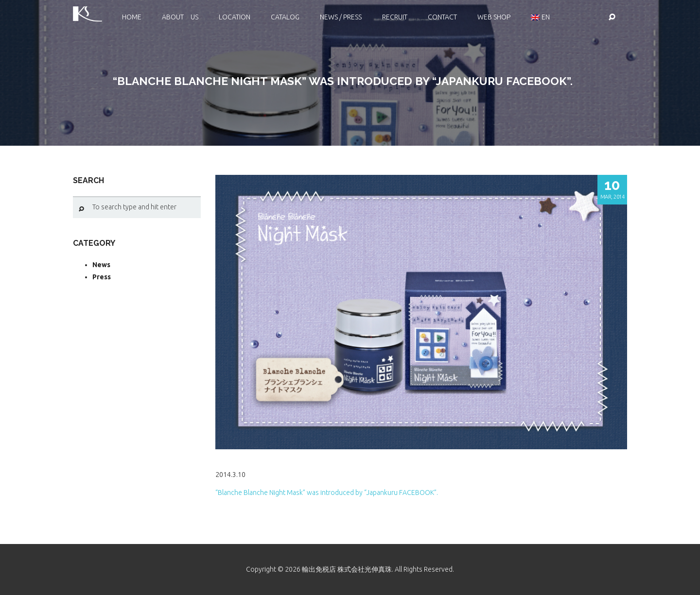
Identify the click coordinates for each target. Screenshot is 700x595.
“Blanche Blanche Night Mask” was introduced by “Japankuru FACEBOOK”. (327, 493)
